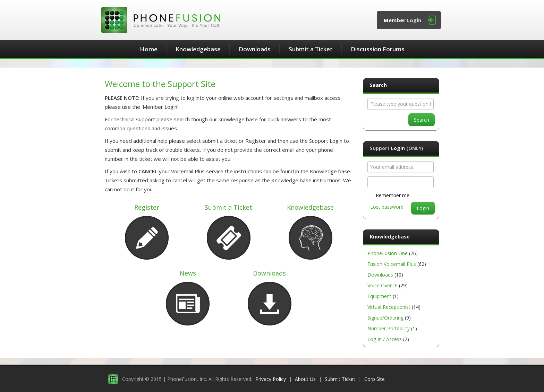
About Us (305, 379)
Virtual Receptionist (389, 307)
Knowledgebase (198, 49)
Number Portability (389, 328)
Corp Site (375, 379)
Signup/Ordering (385, 318)
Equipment (379, 296)
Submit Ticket (340, 379)
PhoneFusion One (388, 253)
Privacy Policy (271, 379)
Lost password (387, 207)
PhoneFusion (161, 20)
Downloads (255, 49)
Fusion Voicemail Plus (392, 264)
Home (149, 49)
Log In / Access (385, 339)
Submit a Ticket (311, 49)
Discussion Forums (378, 49)
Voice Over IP (382, 285)
